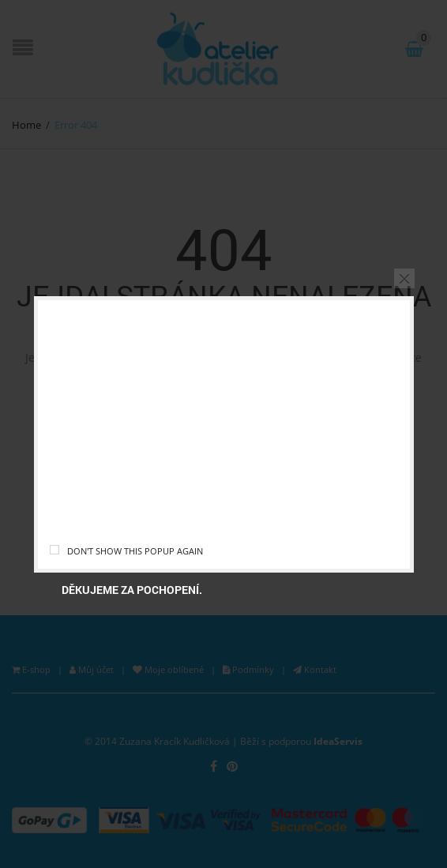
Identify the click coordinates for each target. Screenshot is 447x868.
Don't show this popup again (135, 551)
